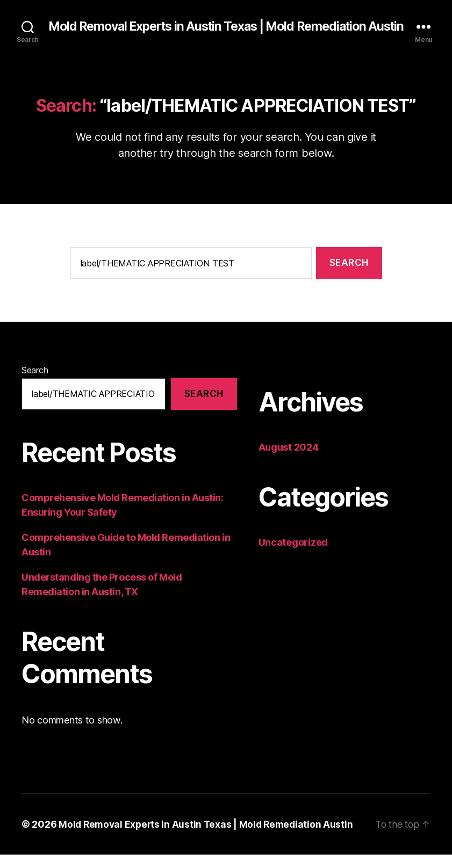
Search (35, 384)
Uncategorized (293, 556)
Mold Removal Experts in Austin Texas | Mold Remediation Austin (226, 33)
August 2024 (289, 461)
